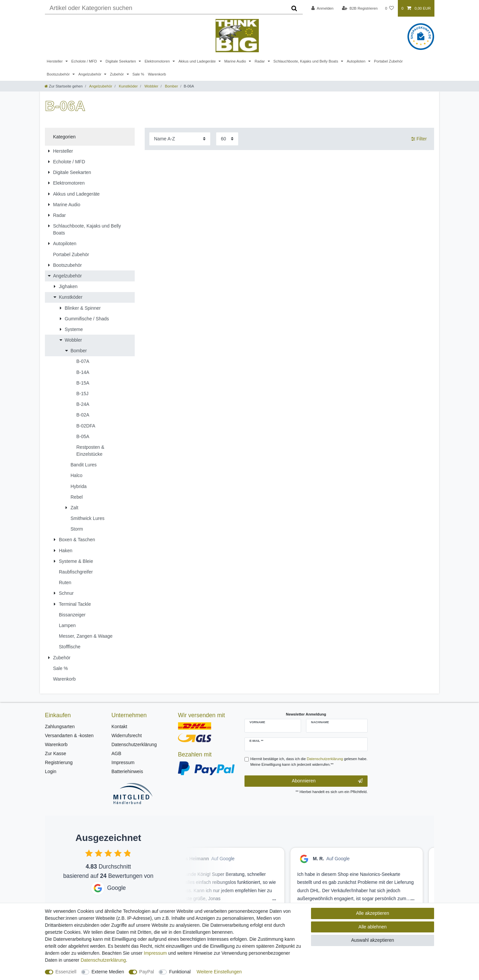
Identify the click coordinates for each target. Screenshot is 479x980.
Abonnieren (327, 781)
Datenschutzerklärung (134, 744)
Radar (260, 61)
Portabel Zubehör (388, 61)
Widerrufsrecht (127, 735)
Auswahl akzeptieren (372, 940)
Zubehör (117, 74)
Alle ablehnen (373, 927)
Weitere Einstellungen (219, 972)
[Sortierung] (180, 139)
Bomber (171, 86)
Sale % (138, 74)
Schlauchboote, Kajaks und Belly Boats (306, 61)
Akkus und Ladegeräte (197, 61)
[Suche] (294, 8)
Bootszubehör (59, 74)
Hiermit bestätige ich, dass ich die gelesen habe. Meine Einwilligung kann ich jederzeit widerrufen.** (309, 762)
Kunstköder (128, 86)
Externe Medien (108, 972)
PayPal (147, 972)
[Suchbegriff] (165, 8)
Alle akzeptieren (373, 913)
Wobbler (151, 86)
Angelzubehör (90, 74)
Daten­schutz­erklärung (103, 960)
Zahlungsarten (60, 727)
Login (51, 771)
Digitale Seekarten (121, 61)
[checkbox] (89, 853)
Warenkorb (157, 74)
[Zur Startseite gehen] (64, 86)
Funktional (180, 972)
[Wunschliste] (389, 8)
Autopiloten (356, 61)
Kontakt (119, 727)
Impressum (123, 762)
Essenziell (66, 972)
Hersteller (55, 61)
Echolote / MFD (84, 61)
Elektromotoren (158, 61)
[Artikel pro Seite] (227, 139)
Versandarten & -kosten (69, 735)
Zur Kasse (56, 753)
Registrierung (59, 762)
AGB (116, 753)
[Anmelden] (322, 8)
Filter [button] (419, 139)
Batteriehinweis (127, 771)
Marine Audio (236, 61)
